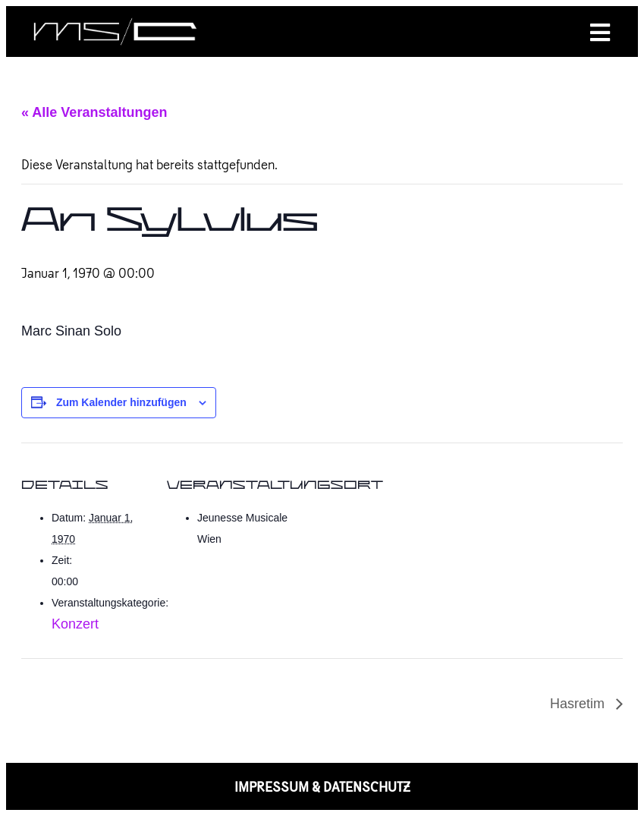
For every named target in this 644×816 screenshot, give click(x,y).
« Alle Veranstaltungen (94, 112)
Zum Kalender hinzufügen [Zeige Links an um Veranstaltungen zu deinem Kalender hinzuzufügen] (121, 402)
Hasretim (579, 704)
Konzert (75, 624)
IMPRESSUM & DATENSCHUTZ (322, 786)
